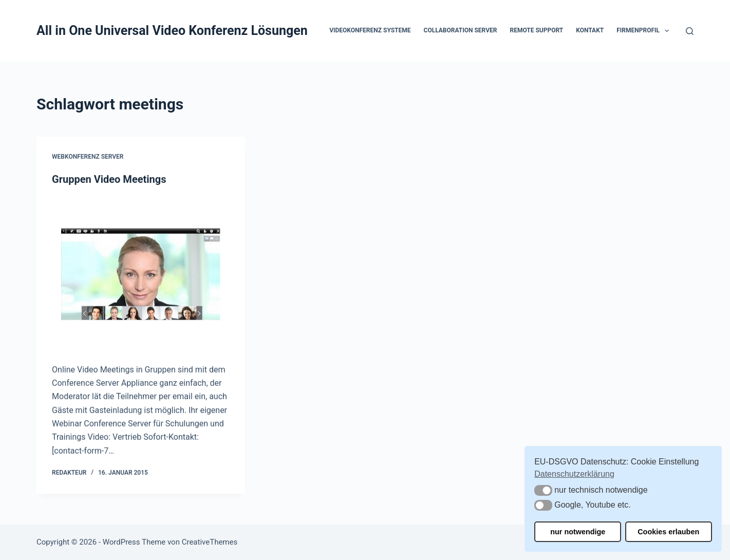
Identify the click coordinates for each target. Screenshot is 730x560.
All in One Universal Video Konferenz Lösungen (172, 31)
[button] (667, 31)
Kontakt (590, 30)
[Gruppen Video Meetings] (141, 275)
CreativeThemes (210, 542)
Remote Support (536, 30)
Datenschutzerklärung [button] (574, 474)
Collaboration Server (461, 30)
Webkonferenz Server (88, 157)
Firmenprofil (645, 31)
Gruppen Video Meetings (109, 179)
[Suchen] (690, 31)
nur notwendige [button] (578, 532)
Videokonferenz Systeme (370, 30)
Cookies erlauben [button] (668, 532)
